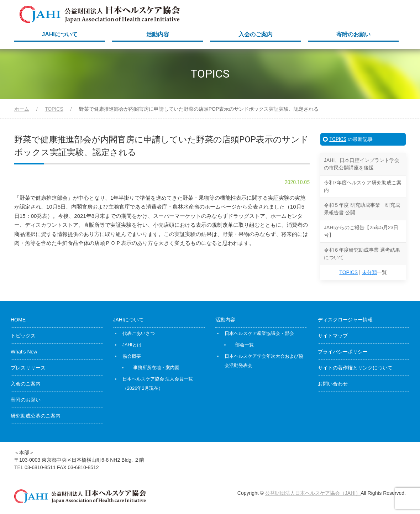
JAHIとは (132, 345)
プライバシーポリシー (343, 352)
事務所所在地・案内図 (156, 368)
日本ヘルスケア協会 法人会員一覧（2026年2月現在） (158, 384)
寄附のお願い (353, 34)
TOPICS (338, 139)
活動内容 (158, 34)
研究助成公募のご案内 (36, 416)
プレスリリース (28, 368)
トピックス (23, 336)
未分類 (369, 272)
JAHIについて (59, 34)
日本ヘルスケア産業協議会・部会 (259, 333)
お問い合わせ (333, 384)
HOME (18, 320)
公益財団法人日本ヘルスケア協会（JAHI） (313, 493)
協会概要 (132, 356)
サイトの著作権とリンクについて (355, 368)
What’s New (24, 352)
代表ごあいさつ (139, 333)
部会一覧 (245, 345)
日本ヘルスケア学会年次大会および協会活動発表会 (264, 361)
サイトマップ (333, 336)
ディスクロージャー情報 (345, 320)
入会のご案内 (256, 34)
